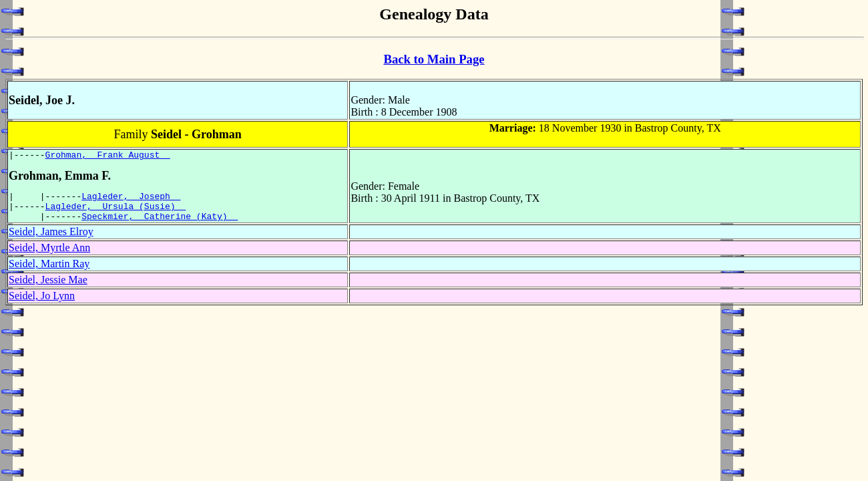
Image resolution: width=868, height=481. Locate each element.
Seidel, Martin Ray (49, 272)
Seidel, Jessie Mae (48, 288)
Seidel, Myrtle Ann (49, 256)
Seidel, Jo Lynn (42, 304)
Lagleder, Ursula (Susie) (116, 212)
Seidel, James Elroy (51, 239)
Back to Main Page (434, 59)
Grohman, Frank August (108, 156)
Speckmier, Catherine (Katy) (160, 224)
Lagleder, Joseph (131, 200)
